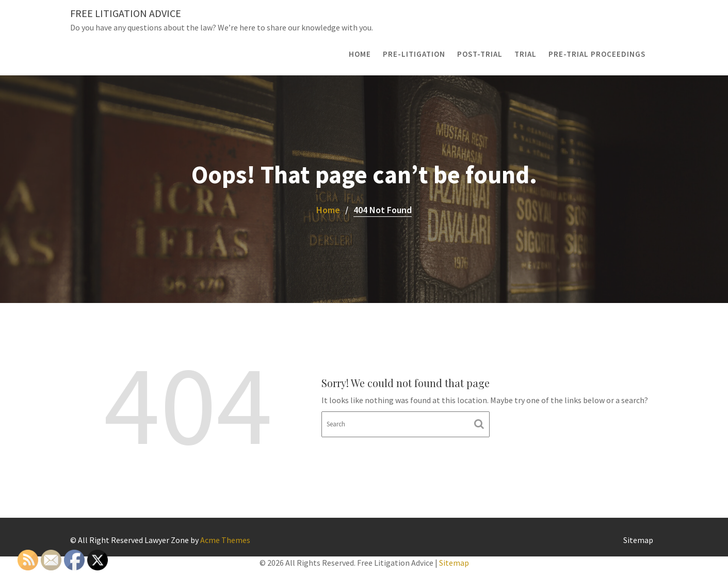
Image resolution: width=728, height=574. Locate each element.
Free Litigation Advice (126, 13)
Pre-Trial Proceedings (597, 54)
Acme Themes (225, 540)
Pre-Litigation (414, 54)
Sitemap (638, 540)
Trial (525, 54)
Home (360, 54)
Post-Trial (480, 54)
